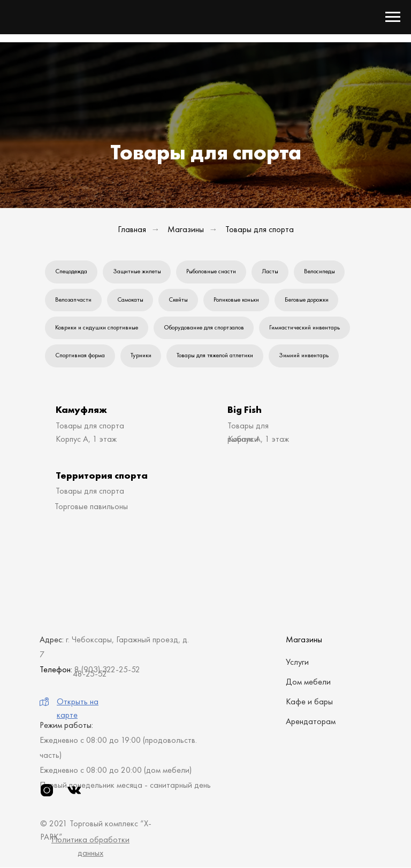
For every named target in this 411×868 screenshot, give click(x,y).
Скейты (179, 299)
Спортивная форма (80, 356)
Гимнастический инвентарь (305, 328)
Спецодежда (71, 271)
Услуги (297, 662)
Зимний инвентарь (304, 356)
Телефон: (56, 670)
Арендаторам (311, 722)
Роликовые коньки (237, 299)
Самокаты (130, 299)
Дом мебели (308, 682)
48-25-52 (90, 674)
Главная (132, 229)
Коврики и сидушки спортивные (97, 328)
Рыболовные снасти (212, 271)
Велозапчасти (73, 299)
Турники (141, 356)
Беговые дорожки (307, 299)
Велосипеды (320, 271)
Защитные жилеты (137, 271)
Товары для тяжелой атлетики (215, 356)
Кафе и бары (309, 702)
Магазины (186, 229)
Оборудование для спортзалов (204, 328)
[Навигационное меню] (393, 17)
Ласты (271, 271)
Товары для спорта (260, 229)
